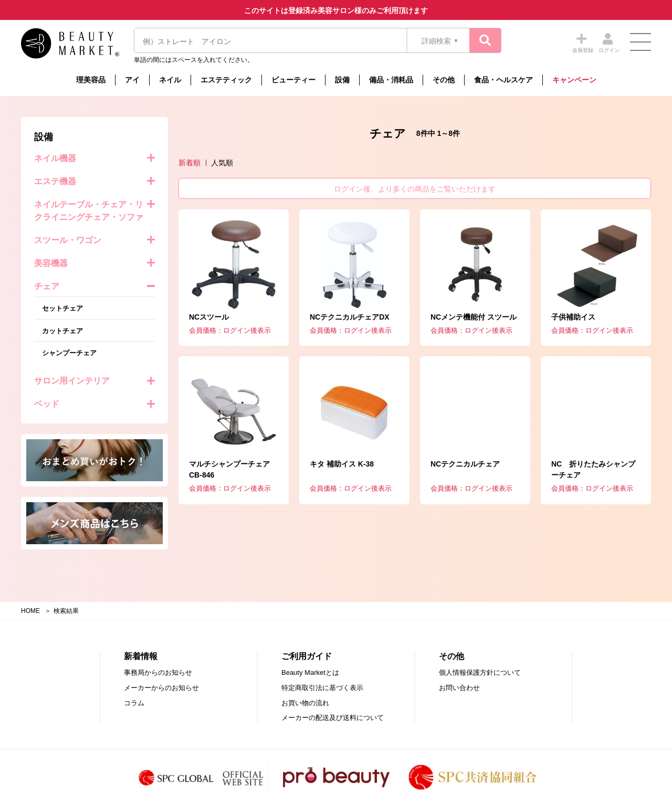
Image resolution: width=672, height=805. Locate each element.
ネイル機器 (55, 158)
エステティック (226, 80)
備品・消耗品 (391, 80)
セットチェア (62, 308)
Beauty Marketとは (310, 672)
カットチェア (62, 331)
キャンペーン (574, 80)
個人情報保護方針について (480, 672)
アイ (132, 80)
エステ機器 (55, 181)
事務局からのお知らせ (158, 672)
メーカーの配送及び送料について (333, 718)
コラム (134, 703)
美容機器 (51, 263)
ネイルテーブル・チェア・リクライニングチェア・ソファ (89, 211)
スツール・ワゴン (68, 240)
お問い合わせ (459, 688)
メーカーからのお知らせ (161, 688)
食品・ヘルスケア (503, 80)
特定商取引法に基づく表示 (322, 688)
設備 (342, 80)
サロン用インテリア (72, 381)
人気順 (222, 163)
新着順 (190, 163)
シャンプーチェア (69, 353)
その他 (444, 80)
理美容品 (91, 80)
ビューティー (293, 80)
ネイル (170, 80)
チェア (47, 286)
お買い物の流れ (305, 703)
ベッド (47, 404)
